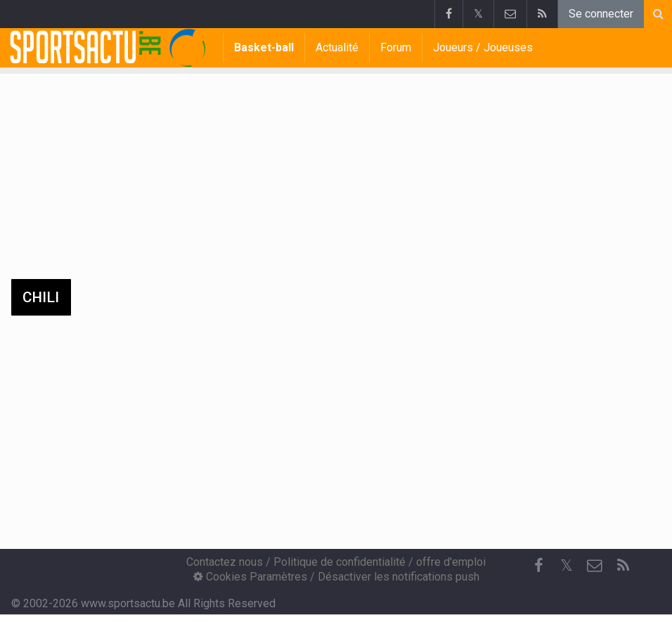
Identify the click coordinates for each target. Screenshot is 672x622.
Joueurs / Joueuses (483, 47)
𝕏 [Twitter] (567, 565)
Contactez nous (225, 562)
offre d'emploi (451, 562)
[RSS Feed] (623, 566)
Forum (396, 47)
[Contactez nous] (595, 566)
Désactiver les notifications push (399, 577)
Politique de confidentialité (340, 562)
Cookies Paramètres (250, 577)
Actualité (337, 47)
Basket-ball (264, 47)
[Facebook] (538, 566)
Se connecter (601, 14)
